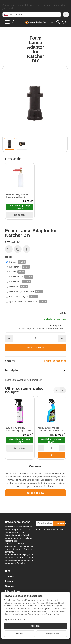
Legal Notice (10, 619)
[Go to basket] (64, 22)
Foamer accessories (55, 361)
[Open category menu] (7, 22)
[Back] (57, 390)
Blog (35, 571)
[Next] (63, 390)
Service (35, 586)
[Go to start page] (35, 22)
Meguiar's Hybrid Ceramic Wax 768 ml (50, 429)
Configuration (52, 634)
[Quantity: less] (9, 339)
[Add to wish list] (9, 249)
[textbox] (32, 15)
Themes (35, 576)
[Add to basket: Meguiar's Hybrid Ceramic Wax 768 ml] (51, 455)
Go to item (20, 215)
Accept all (35, 626)
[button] (9, 144)
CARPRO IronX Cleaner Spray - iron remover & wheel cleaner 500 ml (18, 429)
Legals (35, 581)
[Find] (14, 22)
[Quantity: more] (62, 339)
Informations (35, 591)
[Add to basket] (35, 348)
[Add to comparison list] (18, 249)
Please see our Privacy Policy (50, 529)
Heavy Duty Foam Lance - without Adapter (17, 196)
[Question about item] (27, 249)
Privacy (21, 619)
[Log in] (58, 22)
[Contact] (52, 22)
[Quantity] (36, 339)
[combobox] (32, 15)
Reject (19, 634)
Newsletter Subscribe (18, 522)
